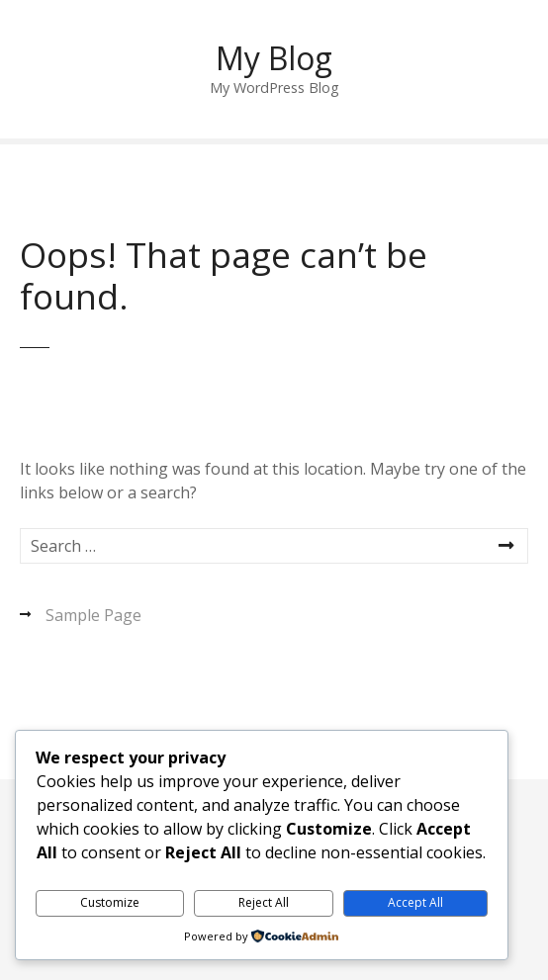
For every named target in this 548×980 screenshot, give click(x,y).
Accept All (415, 902)
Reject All (264, 902)
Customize (110, 902)
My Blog (274, 58)
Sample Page (93, 615)
